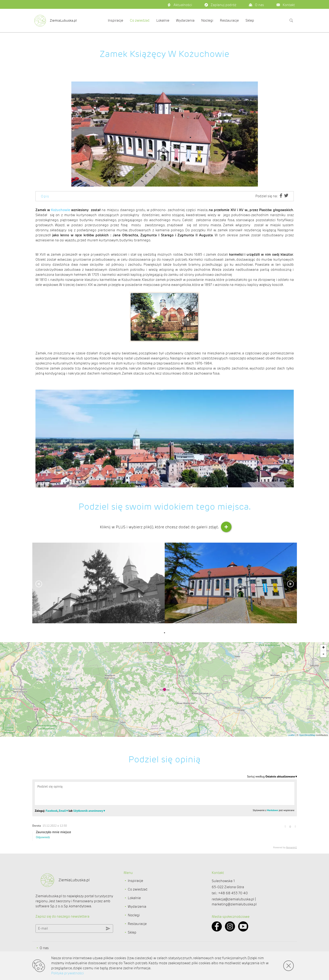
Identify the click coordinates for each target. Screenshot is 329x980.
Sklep (250, 20)
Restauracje (229, 20)
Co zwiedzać (140, 20)
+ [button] (323, 648)
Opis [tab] (45, 196)
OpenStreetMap (307, 735)
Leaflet (291, 735)
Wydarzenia (185, 20)
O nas (44, 948)
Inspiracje (116, 20)
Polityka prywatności (67, 973)
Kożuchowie (61, 210)
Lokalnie (163, 20)
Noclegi (207, 20)
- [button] (323, 654)
